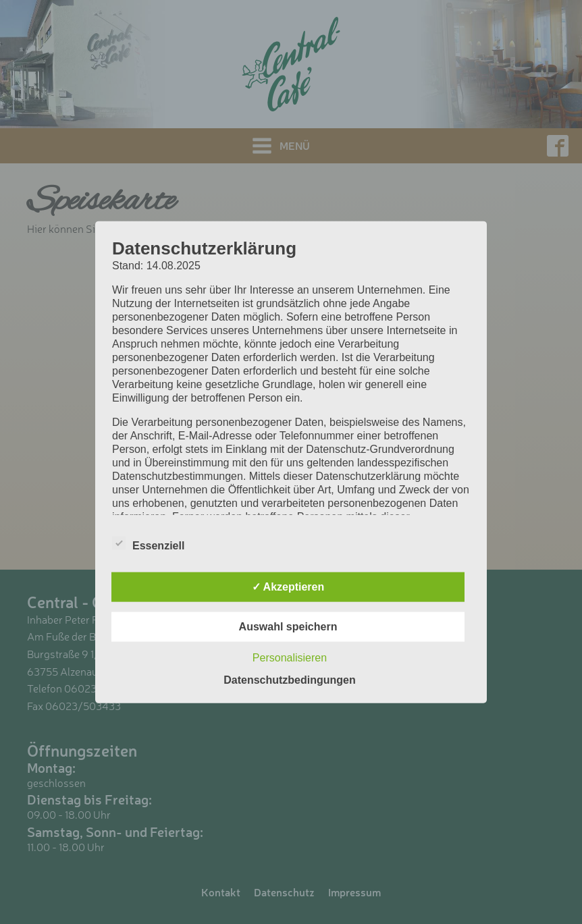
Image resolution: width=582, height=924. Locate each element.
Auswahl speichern (288, 627)
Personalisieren (290, 658)
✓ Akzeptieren (288, 587)
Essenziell (148, 543)
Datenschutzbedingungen (290, 680)
